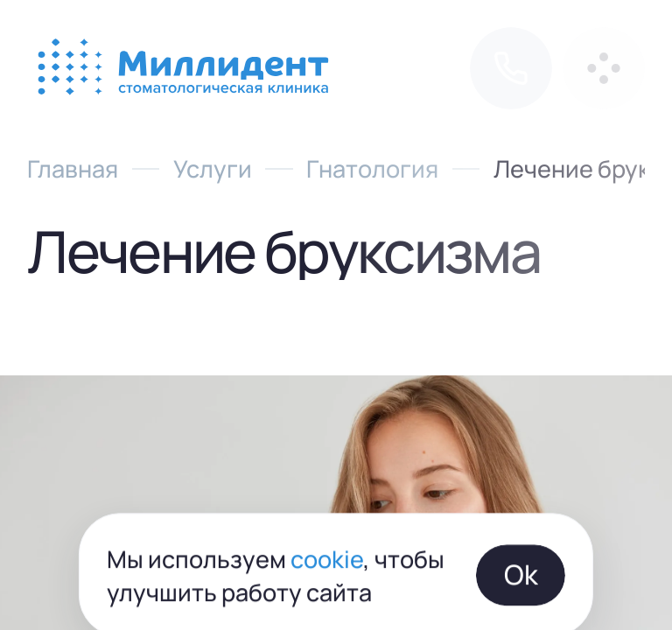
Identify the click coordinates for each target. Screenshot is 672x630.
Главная (73, 168)
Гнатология (372, 168)
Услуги (213, 168)
